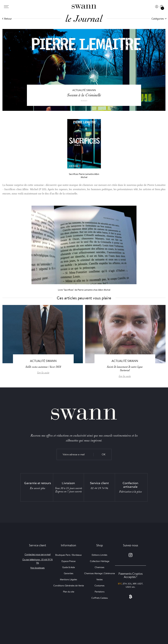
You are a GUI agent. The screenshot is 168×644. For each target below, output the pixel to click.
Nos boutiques (37, 568)
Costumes (100, 586)
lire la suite (43, 373)
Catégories (158, 19)
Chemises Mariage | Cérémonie (100, 573)
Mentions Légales (68, 579)
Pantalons (100, 592)
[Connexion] (157, 7)
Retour (8, 19)
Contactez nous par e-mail (38, 554)
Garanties (69, 573)
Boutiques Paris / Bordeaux (68, 555)
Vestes (100, 579)
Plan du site (69, 592)
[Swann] (84, 7)
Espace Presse (68, 561)
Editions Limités (100, 555)
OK (104, 454)
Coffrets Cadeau (100, 598)
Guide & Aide (68, 567)
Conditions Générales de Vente (69, 586)
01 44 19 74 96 (99, 488)
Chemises (100, 567)
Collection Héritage (100, 561)
